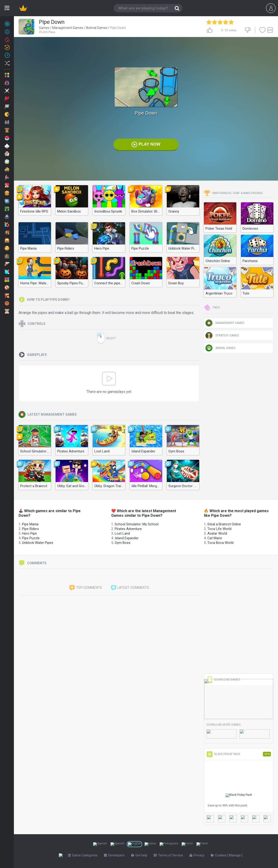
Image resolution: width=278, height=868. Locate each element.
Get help (140, 855)
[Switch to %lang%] (100, 844)
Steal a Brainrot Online (224, 524)
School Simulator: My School (137, 524)
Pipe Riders (30, 529)
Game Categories (84, 855)
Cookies (220, 855)
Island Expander (127, 538)
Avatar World (217, 533)
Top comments (85, 588)
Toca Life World (219, 529)
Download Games (223, 680)
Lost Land (122, 533)
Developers (115, 855)
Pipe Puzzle (31, 538)
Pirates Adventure (128, 529)
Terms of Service (169, 855)
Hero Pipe (29, 533)
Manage (236, 855)
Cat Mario (215, 538)
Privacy (198, 855)
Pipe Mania (30, 524)
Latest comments (130, 588)
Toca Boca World (220, 543)
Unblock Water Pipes (38, 543)
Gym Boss (123, 543)
